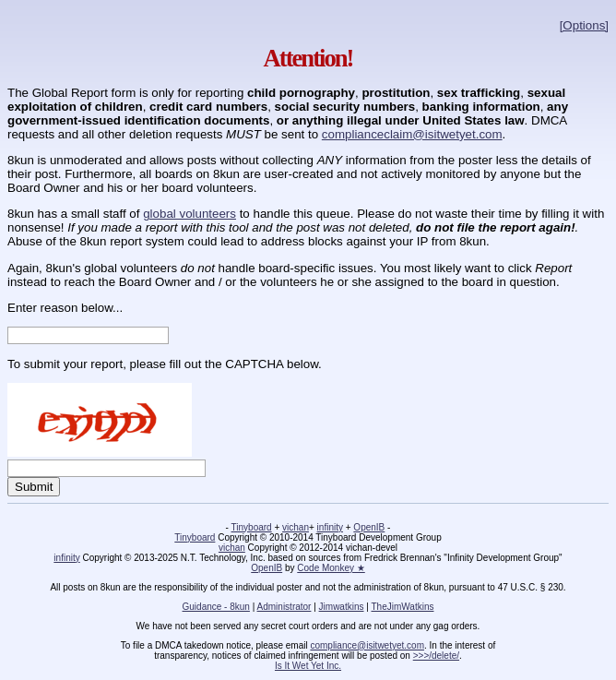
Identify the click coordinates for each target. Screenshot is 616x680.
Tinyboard (252, 527)
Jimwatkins (342, 607)
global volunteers (190, 214)
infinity (330, 527)
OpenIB (369, 527)
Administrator (284, 607)
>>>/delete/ (436, 656)
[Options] (584, 25)
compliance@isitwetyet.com (367, 645)
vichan (296, 527)
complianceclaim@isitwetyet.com (412, 134)
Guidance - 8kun (216, 607)
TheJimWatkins (402, 607)
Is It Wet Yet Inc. (308, 666)
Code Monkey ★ (331, 568)
